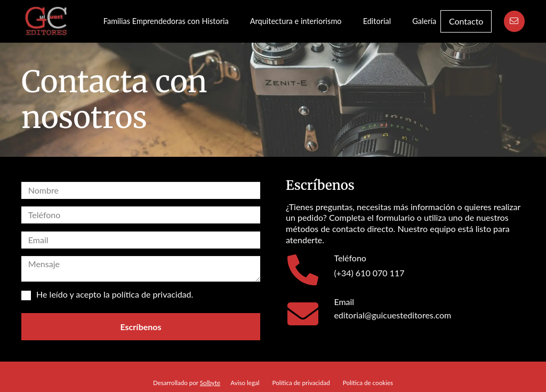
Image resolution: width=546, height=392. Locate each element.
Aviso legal (245, 383)
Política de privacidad (301, 383)
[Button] (514, 21)
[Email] (310, 314)
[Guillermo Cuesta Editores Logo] (46, 21)
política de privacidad (152, 294)
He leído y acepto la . (107, 295)
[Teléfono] (310, 270)
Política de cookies (368, 383)
